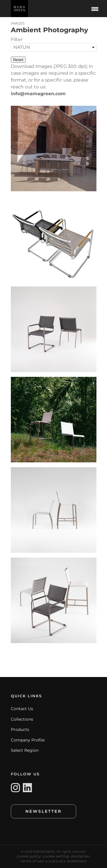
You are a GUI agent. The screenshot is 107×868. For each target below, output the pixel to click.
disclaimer (80, 856)
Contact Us (22, 709)
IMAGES (18, 23)
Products (20, 729)
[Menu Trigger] (95, 9)
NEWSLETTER (44, 811)
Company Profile (28, 740)
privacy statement (69, 861)
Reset (18, 60)
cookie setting (56, 856)
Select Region (25, 750)
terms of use (32, 861)
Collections (22, 719)
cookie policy (29, 856)
